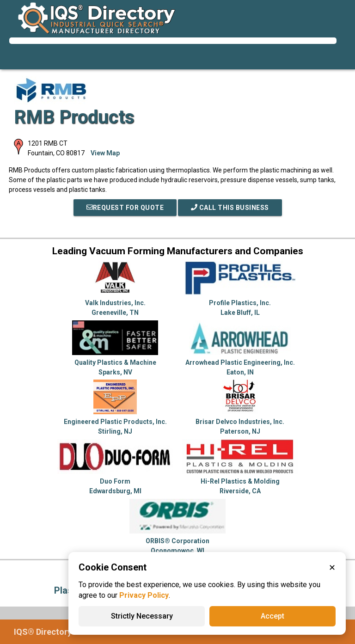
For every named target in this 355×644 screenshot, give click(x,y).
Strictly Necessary (142, 616)
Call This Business (230, 208)
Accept (272, 616)
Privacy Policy (144, 595)
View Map (105, 153)
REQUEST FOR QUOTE (125, 208)
